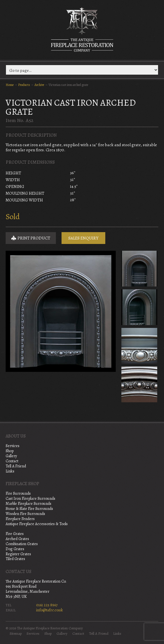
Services (13, 446)
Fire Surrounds (18, 493)
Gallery (11, 456)
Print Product (31, 238)
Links (10, 471)
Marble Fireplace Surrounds (29, 504)
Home (10, 85)
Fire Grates (15, 534)
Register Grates (18, 554)
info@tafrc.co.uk (50, 610)
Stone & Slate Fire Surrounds (29, 509)
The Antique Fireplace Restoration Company (82, 29)
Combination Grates (22, 544)
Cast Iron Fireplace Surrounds (30, 498)
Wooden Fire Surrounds (25, 514)
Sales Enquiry (83, 238)
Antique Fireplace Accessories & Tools (37, 524)
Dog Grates (15, 549)
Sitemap (16, 634)
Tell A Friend (16, 466)
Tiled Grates (15, 559)
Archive (39, 85)
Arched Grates (17, 539)
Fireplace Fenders (20, 519)
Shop (10, 451)
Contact (12, 461)
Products (24, 85)
